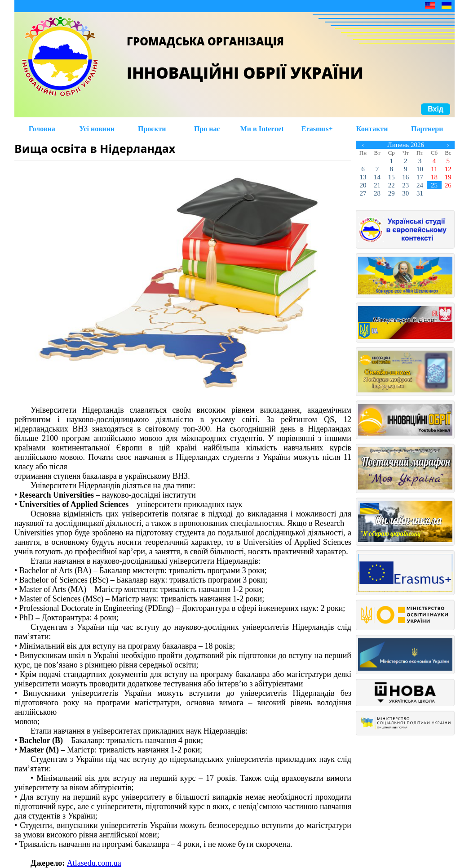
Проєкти (152, 129)
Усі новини (97, 129)
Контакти (372, 129)
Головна (42, 129)
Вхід (436, 109)
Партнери (427, 129)
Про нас (207, 129)
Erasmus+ (317, 129)
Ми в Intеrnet (262, 129)
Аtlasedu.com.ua (94, 863)
